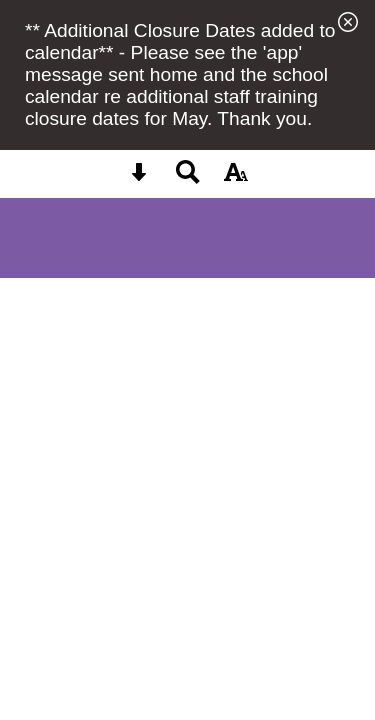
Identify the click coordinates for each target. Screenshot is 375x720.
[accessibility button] (236, 178)
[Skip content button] (139, 178)
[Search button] (188, 178)
